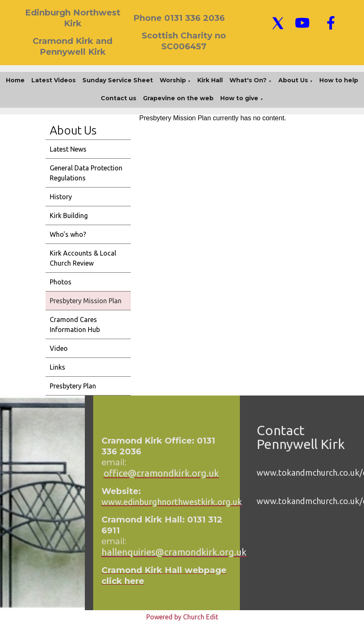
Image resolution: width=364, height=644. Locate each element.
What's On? (248, 80)
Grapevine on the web (178, 98)
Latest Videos (53, 80)
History (61, 197)
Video (59, 348)
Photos (61, 282)
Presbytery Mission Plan (86, 301)
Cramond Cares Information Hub (75, 325)
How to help (339, 80)
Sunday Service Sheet (118, 80)
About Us (293, 80)
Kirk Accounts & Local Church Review (83, 258)
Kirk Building (69, 216)
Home (15, 80)
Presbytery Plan (73, 386)
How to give (239, 98)
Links (57, 367)
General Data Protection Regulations (86, 173)
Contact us (118, 98)
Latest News (68, 149)
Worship (173, 80)
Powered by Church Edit (182, 617)
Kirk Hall (210, 80)
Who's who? (68, 234)
